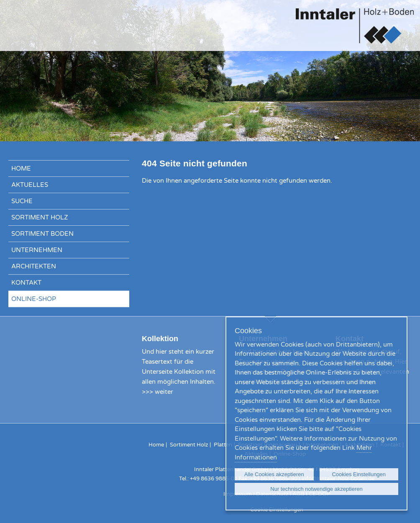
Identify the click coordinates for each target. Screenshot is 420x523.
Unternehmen (37, 250)
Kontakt (26, 283)
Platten (223, 445)
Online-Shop (34, 299)
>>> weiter (157, 392)
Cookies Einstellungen (359, 474)
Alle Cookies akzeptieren (274, 474)
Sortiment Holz (40, 217)
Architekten (34, 266)
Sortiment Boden (42, 234)
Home (21, 168)
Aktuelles (30, 185)
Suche (22, 201)
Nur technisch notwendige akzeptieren (316, 489)
